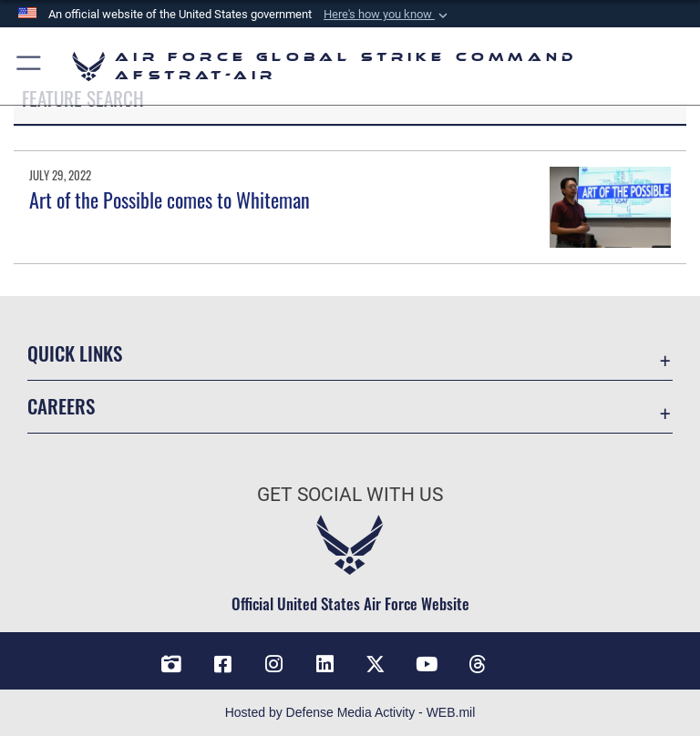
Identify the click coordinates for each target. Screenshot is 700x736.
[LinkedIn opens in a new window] (324, 664)
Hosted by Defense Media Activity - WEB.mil (350, 712)
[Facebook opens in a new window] (222, 664)
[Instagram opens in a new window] (273, 664)
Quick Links (75, 353)
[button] (387, 15)
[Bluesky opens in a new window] (529, 658)
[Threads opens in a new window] (478, 664)
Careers (61, 406)
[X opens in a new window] (376, 664)
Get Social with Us (350, 495)
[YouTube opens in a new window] (427, 664)
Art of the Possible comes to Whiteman (170, 199)
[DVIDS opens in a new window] (171, 664)
